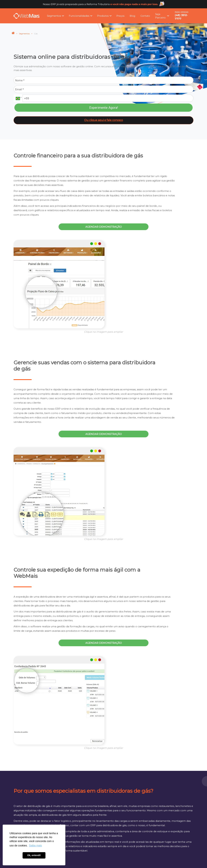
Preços (120, 16)
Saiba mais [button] (35, 846)
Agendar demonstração (104, 227)
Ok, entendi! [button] (34, 855)
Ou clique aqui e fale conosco (104, 120)
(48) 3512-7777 (181, 17)
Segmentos (24, 34)
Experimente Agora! (104, 108)
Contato (145, 16)
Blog (132, 16)
